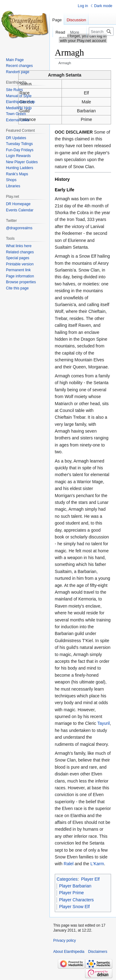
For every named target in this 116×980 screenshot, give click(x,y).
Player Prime (71, 893)
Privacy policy (64, 941)
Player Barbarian (75, 886)
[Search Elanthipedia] (101, 31)
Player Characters (76, 900)
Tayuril (103, 723)
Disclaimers (98, 952)
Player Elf (90, 879)
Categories (67, 879)
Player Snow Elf (74, 907)
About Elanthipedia (69, 952)
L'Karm (97, 864)
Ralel (69, 864)
